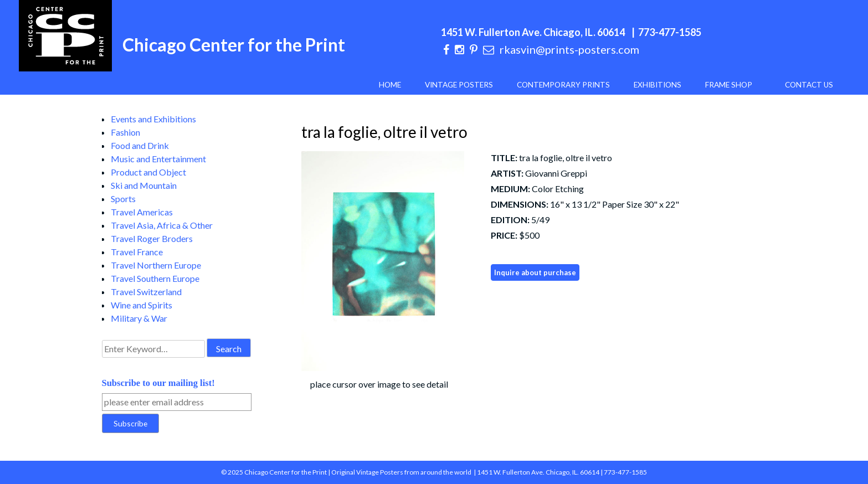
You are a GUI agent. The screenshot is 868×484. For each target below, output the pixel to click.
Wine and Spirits (142, 305)
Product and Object (148, 172)
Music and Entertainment (158, 159)
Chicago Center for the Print (234, 45)
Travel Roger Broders (152, 238)
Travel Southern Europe (155, 278)
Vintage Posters (459, 85)
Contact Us (809, 85)
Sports (123, 199)
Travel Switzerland (146, 292)
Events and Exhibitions (153, 119)
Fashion (125, 132)
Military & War (139, 318)
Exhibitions (658, 85)
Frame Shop (729, 85)
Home (390, 85)
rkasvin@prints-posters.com (569, 49)
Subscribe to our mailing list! (158, 383)
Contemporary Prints (563, 85)
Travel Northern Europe (156, 265)
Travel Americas (142, 212)
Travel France (137, 252)
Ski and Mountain (144, 185)
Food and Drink (140, 145)
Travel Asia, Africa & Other (162, 225)
